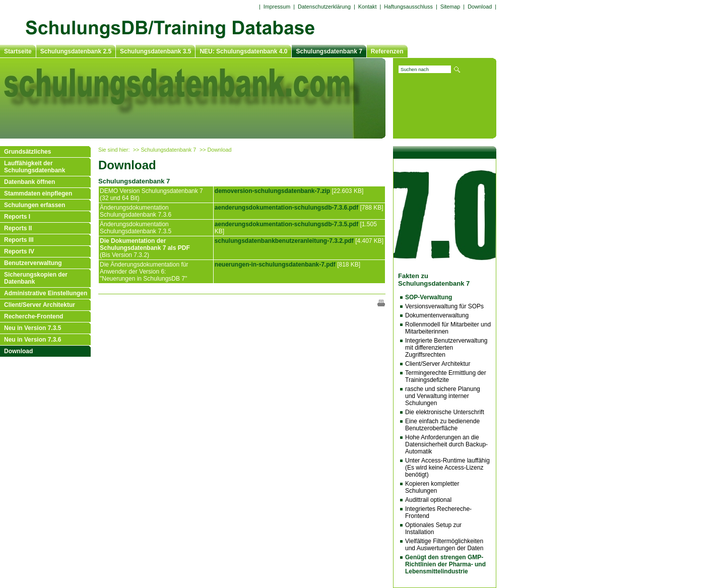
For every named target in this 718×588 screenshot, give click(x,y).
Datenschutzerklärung (324, 7)
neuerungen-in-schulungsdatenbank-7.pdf (275, 265)
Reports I (17, 217)
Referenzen (387, 51)
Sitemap (450, 7)
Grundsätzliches (27, 152)
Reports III (19, 240)
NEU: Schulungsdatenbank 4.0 (243, 51)
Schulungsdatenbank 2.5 (76, 51)
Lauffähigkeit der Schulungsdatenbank (35, 167)
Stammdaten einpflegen (38, 193)
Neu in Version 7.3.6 (32, 340)
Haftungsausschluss (408, 7)
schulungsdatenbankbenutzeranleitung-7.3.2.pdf (284, 241)
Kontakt (368, 7)
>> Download (216, 150)
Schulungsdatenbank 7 (329, 51)
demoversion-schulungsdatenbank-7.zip (272, 191)
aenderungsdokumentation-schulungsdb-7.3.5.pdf (286, 224)
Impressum (277, 7)
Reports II (18, 228)
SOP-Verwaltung (429, 297)
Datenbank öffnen (29, 182)
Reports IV (19, 251)
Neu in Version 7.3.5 (32, 328)
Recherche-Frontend (34, 316)
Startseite (18, 51)
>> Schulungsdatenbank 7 (165, 150)
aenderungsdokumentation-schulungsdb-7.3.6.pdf (286, 208)
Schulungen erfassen (35, 205)
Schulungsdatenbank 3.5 (155, 51)
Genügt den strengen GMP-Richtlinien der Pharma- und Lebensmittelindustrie (445, 564)
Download (18, 351)
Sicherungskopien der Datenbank (36, 278)
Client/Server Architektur (40, 305)
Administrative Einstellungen (46, 293)
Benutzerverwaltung (33, 263)
